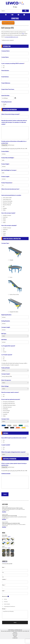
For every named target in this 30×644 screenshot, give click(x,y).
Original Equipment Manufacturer (10, 606)
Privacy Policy (15, 634)
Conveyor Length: (6, 327)
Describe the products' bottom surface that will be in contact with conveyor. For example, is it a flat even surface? (14, 122)
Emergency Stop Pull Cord (9, 403)
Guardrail (5, 414)
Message (4, 609)
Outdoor (5, 208)
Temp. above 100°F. (7, 198)
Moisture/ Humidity (7, 203)
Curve (11, 277)
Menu (15, 7)
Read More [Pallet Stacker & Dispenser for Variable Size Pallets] (4, 527)
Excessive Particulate (8, 201)
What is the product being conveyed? (11, 114)
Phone (4, 585)
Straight (11, 260)
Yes (4, 66)
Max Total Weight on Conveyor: (9, 170)
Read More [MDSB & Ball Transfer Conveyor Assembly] (4, 519)
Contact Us (15, 632)
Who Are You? (5, 596)
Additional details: (6, 474)
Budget (5, 104)
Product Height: (6, 164)
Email (4, 591)
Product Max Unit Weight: (8, 158)
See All (9, 536)
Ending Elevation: (6, 321)
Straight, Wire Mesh (14, 312)
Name (4, 567)
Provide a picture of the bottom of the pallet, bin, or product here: (14, 142)
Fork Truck (5, 217)
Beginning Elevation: (6, 315)
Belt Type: (4, 334)
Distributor (6, 602)
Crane (4, 221)
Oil (4, 207)
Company (4, 579)
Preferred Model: (6, 368)
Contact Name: (5, 57)
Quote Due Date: (5, 95)
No (4, 68)
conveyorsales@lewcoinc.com (11, 37)
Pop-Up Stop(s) (6, 411)
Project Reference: (6, 83)
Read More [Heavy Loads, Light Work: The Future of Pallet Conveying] (4, 512)
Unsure (5, 352)
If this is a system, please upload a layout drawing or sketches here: (14, 464)
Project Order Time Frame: (8, 89)
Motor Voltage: (5, 386)
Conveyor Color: (5, 419)
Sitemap (15, 637)
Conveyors (15, 18)
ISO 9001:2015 (15, 638)
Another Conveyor (7, 215)
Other (4, 210)
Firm (4, 106)
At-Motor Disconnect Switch (9, 405)
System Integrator (7, 604)
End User (6, 599)
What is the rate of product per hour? (10, 189)
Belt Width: (4, 340)
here (23, 33)
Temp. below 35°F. (7, 199)
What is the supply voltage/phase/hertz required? (13, 452)
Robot (4, 219)
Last (3, 577)
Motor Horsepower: (6, 380)
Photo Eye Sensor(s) (7, 407)
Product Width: (5, 151)
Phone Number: (5, 70)
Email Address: (5, 77)
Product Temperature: (7, 183)
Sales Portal (15, 635)
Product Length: (6, 177)
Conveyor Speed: (6, 374)
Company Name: (5, 51)
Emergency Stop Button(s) (9, 402)
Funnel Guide (6, 412)
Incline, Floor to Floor (14, 294)
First (3, 572)
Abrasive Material (7, 205)
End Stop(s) (6, 409)
